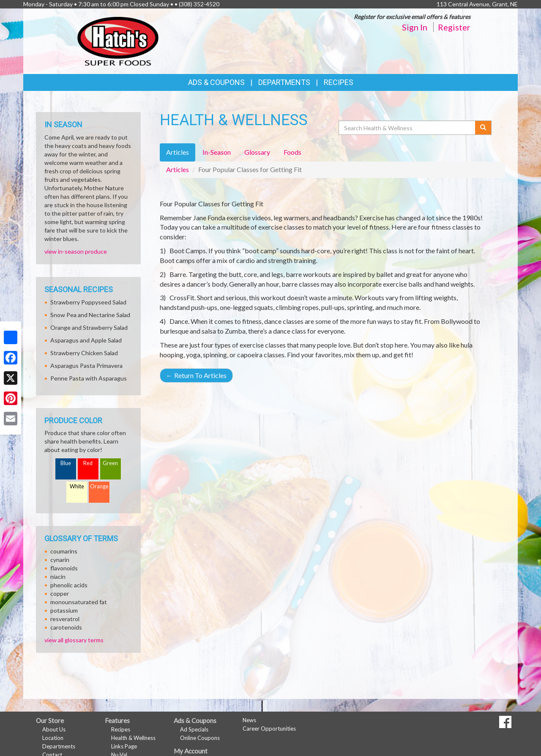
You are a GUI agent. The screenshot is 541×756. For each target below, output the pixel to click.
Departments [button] (284, 82)
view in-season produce (76, 251)
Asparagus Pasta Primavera (86, 366)
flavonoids (64, 568)
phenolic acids (69, 585)
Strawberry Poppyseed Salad (88, 302)
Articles (178, 169)
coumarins (64, 551)
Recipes (339, 82)
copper (60, 593)
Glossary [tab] (257, 152)
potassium (64, 610)
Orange (99, 486)
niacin (58, 577)
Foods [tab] (292, 152)
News (249, 720)
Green (110, 463)
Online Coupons (200, 738)
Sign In (415, 27)
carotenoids (66, 627)
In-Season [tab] (217, 152)
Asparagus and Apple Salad (86, 340)
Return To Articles (196, 375)
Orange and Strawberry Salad (89, 327)
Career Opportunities (269, 729)
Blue (66, 463)
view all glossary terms (74, 640)
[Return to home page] (118, 40)
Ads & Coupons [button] (216, 82)
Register (454, 27)
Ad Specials (194, 729)
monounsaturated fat (79, 602)
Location (53, 738)
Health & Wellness (133, 738)
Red (88, 463)
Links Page (124, 746)
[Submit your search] (483, 128)
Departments (59, 746)
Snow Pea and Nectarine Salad (90, 315)
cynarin (60, 560)
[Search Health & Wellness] (407, 128)
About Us (54, 729)
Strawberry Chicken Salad (84, 353)
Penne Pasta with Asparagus (89, 378)
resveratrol (65, 619)
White (77, 486)
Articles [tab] (178, 152)
